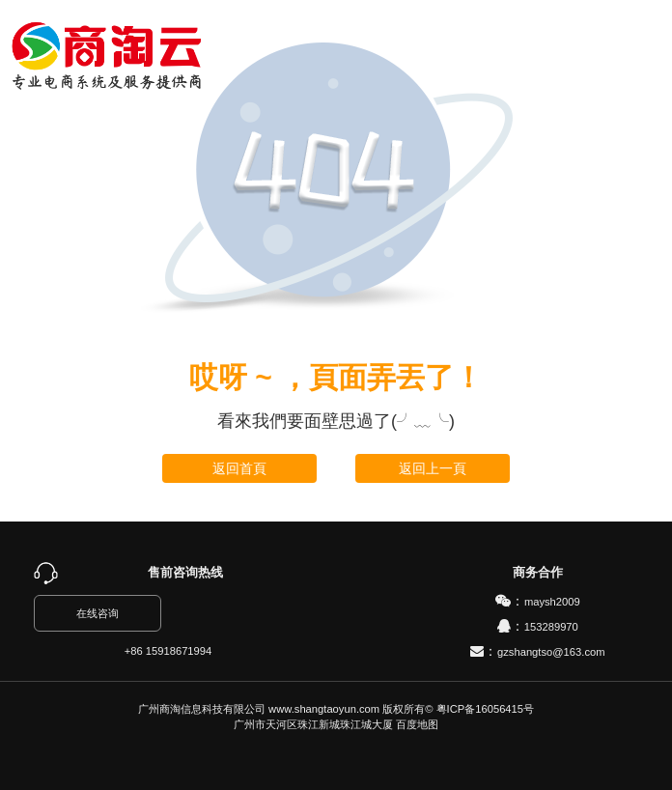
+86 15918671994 (168, 651)
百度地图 (417, 724)
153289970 (551, 627)
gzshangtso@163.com (551, 652)
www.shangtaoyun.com (324, 709)
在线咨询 (98, 613)
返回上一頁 (433, 468)
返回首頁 (239, 468)
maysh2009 (552, 602)
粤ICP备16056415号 (485, 709)
